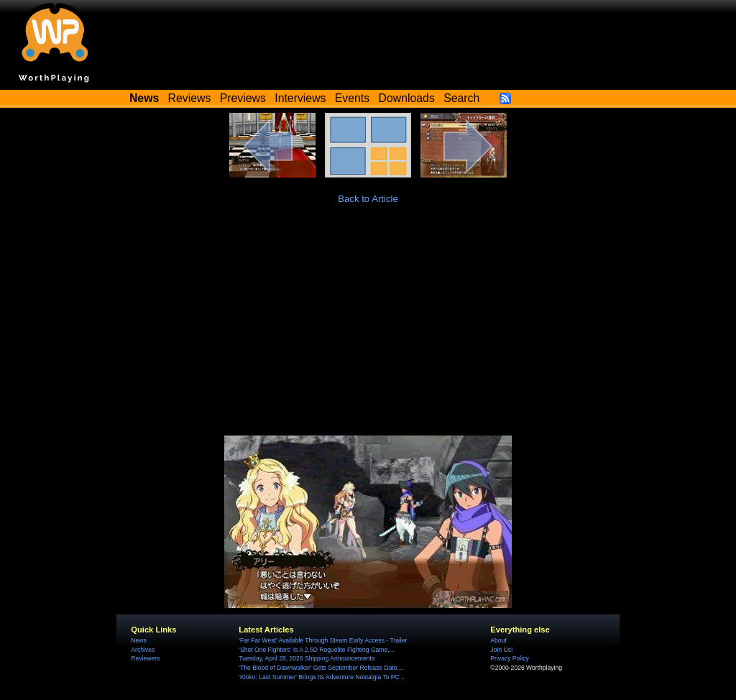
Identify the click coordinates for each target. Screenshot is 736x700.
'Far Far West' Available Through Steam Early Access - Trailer (323, 640)
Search (461, 98)
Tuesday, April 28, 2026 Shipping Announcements (307, 658)
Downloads (407, 98)
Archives (143, 650)
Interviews (300, 98)
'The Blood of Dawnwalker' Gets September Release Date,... (321, 668)
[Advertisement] (368, 328)
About (498, 640)
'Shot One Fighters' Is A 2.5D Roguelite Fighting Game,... (316, 650)
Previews (243, 98)
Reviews (190, 98)
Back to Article (368, 199)
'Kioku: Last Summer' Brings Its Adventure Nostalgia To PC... (322, 677)
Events (352, 98)
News (138, 640)
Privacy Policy (509, 658)
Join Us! (501, 650)
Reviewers (145, 658)
